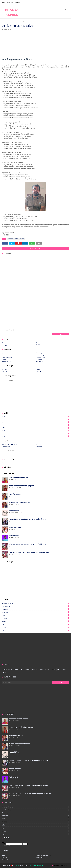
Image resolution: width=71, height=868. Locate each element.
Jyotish (4, 353)
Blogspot (17, 866)
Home (3, 2)
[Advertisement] (35, 44)
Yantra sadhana (41, 357)
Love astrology (40, 355)
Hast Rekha (39, 359)
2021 (36, 431)
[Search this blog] (27, 334)
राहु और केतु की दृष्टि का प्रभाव (16, 494)
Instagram (5, 371)
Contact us (10, 2)
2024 (36, 422)
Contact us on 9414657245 (9, 444)
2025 (36, 419)
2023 (36, 425)
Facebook (5, 369)
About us (17, 2)
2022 (36, 428)
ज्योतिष (16, 239)
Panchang (39, 353)
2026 (36, 417)
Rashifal (4, 359)
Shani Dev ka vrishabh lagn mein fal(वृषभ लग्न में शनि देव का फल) (28, 544)
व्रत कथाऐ (35, 627)
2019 (36, 436)
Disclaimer (39, 345)
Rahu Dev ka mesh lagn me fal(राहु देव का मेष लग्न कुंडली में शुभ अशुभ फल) (29, 552)
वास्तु (35, 624)
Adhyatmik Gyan (6, 361)
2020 (36, 433)
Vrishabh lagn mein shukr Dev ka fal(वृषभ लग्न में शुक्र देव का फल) (28, 519)
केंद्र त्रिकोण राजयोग (14, 536)
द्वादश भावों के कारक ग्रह (15, 527)
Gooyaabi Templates (37, 866)
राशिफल (35, 621)
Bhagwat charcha (7, 357)
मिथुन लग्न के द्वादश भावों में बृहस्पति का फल (19, 502)
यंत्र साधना (8, 22)
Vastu (3, 355)
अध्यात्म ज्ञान (10, 239)
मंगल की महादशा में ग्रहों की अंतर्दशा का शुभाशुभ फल (21, 486)
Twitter (38, 369)
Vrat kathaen (40, 361)
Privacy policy (6, 345)
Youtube (38, 371)
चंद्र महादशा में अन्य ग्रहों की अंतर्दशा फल (18, 478)
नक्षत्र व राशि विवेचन (14, 511)
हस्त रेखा (35, 631)
